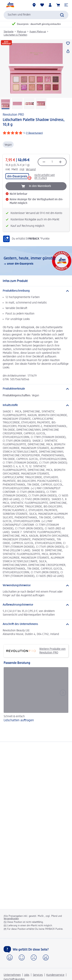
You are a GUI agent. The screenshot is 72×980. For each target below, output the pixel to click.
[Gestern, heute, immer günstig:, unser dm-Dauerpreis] (36, 261)
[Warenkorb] (58, 5)
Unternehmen (12, 975)
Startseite (9, 32)
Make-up (22, 32)
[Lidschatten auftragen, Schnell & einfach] (36, 695)
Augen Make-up (38, 32)
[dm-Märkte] (34, 5)
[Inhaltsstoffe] (36, 405)
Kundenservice (55, 975)
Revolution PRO (13, 115)
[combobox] (36, 15)
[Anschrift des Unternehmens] (36, 624)
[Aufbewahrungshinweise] (36, 605)
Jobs (27, 975)
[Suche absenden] (62, 15)
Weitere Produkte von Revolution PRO (36, 651)
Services (38, 975)
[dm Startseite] (10, 5)
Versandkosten (11, 919)
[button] (66, 5)
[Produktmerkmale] (36, 389)
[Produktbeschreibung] (36, 291)
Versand (31, 170)
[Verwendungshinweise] (36, 585)
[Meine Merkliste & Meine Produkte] (42, 5)
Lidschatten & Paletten (15, 35)
